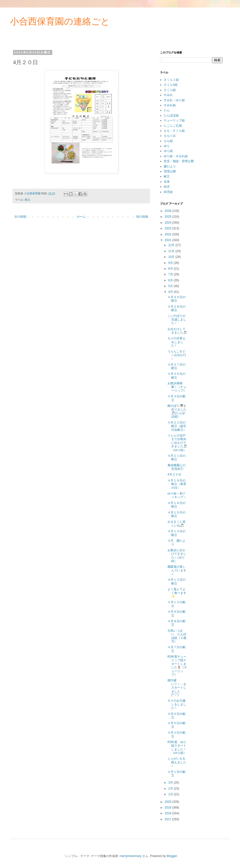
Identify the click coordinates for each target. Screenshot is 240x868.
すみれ (168, 95)
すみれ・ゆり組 (174, 100)
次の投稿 (20, 217)
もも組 (168, 141)
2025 (168, 217)
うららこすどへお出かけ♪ (177, 355)
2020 (168, 802)
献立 (27, 200)
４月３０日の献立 (176, 299)
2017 (168, 819)
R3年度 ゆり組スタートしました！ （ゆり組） (178, 747)
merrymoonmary (131, 856)
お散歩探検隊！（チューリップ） (177, 387)
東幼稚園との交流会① (176, 467)
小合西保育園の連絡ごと (60, 21)
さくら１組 (171, 80)
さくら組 (170, 90)
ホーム (81, 217)
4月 (171, 292)
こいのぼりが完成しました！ (177, 319)
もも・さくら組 (174, 131)
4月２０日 (174, 474)
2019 (168, 808)
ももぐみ (170, 136)
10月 (172, 257)
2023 (168, 228)
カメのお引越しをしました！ (177, 704)
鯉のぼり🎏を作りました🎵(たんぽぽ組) (177, 411)
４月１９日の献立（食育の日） (177, 484)
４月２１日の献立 (176, 457)
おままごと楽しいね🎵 (176, 523)
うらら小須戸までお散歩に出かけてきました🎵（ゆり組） (177, 443)
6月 (171, 280)
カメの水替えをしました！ (176, 342)
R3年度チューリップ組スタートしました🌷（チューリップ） (177, 666)
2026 (168, 211)
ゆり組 (168, 151)
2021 (168, 240)
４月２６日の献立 (176, 376)
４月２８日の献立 (176, 308)
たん (167, 110)
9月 (171, 263)
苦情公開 (170, 171)
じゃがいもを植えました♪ (177, 762)
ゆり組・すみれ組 (176, 156)
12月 (172, 245)
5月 (171, 286)
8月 (171, 269)
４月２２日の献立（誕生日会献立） (177, 426)
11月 (172, 251)
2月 (171, 789)
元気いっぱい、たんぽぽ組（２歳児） (177, 636)
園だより (170, 166)
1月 (171, 794)
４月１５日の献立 (176, 514)
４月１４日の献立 (176, 533)
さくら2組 (171, 85)
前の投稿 (142, 217)
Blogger (172, 856)
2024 (168, 223)
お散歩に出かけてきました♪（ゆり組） (177, 556)
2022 (168, 234)
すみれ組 (170, 105)
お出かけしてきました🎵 (177, 331)
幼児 (167, 187)
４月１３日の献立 (176, 581)
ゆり (167, 146)
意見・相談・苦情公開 (179, 161)
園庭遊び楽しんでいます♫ (177, 570)
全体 (167, 182)
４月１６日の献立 (176, 505)
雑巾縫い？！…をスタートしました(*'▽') (177, 688)
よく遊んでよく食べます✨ (177, 593)
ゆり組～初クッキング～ (177, 495)
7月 (171, 274)
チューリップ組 (174, 120)
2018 (168, 813)
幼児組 (168, 192)
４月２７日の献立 (176, 366)
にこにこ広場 (173, 126)
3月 (171, 783)
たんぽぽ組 (171, 115)
